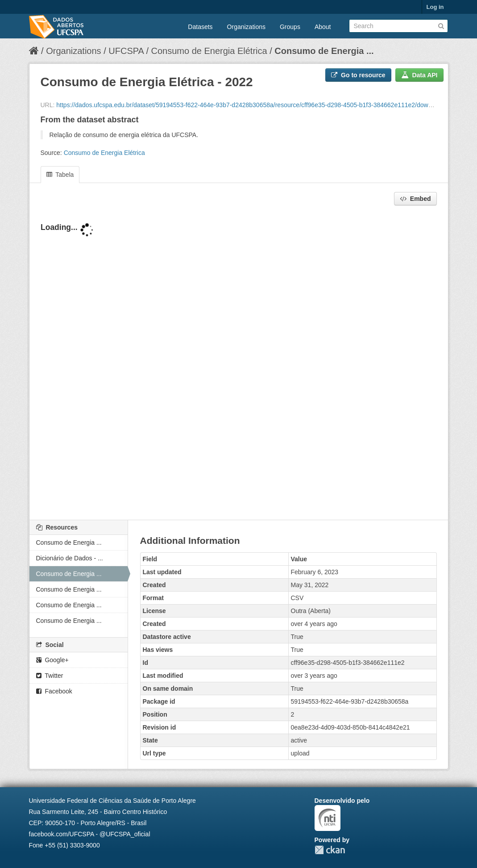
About (323, 27)
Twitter (50, 676)
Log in (435, 7)
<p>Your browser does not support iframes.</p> (239, 363)
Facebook (54, 691)
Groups (290, 27)
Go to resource (358, 75)
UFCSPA (126, 51)
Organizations (246, 27)
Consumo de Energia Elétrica (209, 51)
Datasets (200, 27)
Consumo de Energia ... (324, 51)
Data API (419, 75)
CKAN (330, 850)
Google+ (52, 660)
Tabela (60, 175)
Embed (415, 199)
